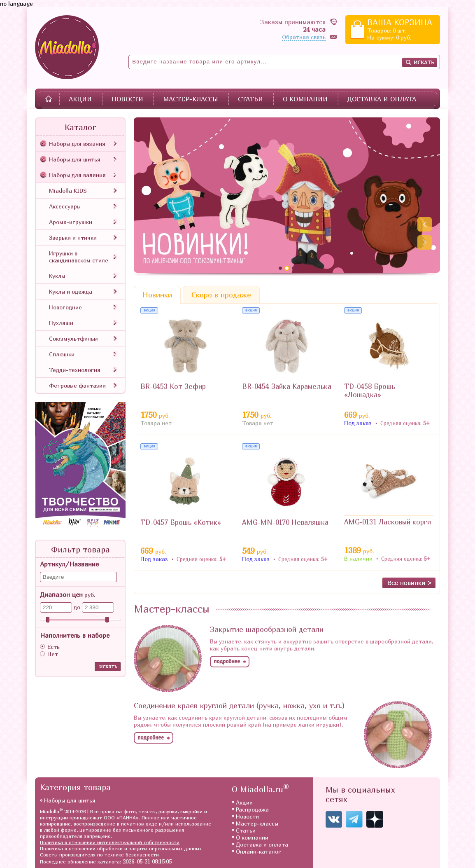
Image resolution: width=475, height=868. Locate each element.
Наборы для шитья (70, 800)
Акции (80, 99)
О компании (305, 99)
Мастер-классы (191, 99)
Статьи (250, 99)
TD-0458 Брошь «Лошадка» (370, 391)
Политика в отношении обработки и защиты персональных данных (121, 848)
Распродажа (252, 809)
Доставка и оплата (382, 99)
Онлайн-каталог (258, 851)
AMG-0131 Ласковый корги (388, 522)
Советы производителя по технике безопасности (99, 855)
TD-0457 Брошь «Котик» (181, 522)
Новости (127, 99)
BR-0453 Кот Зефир (173, 386)
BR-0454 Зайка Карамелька (287, 386)
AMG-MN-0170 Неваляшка (285, 522)
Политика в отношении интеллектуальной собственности (110, 842)
